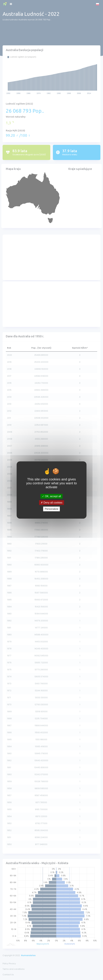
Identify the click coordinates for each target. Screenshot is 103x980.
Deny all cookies (52, 503)
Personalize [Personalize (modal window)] (52, 509)
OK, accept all (51, 496)
